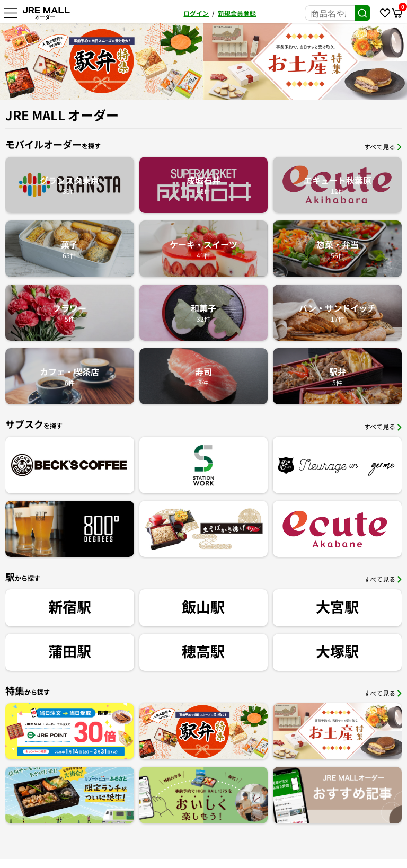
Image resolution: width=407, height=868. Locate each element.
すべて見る (383, 147)
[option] (229, 61)
